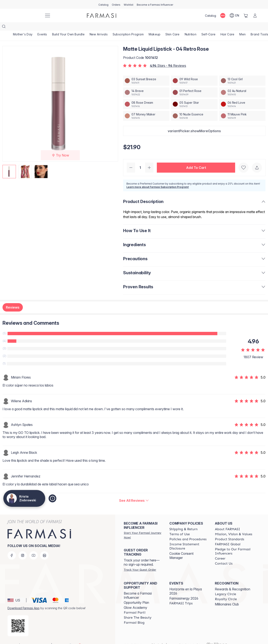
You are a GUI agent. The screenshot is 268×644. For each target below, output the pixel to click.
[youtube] (33, 547)
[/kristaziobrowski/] (25, 16)
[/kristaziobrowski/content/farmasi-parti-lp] (135, 604)
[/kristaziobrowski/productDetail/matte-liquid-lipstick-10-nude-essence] (194, 107)
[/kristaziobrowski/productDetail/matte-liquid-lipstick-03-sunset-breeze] (146, 72)
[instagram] (23, 547)
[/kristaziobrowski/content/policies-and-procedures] (188, 531)
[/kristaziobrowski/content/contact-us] (224, 555)
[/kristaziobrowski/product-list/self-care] (208, 27)
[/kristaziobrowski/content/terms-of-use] (180, 526)
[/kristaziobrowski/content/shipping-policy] (184, 521)
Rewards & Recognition (233, 581)
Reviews (13, 299)
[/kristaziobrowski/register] (116, 4)
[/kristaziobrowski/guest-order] (140, 561)
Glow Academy (135, 599)
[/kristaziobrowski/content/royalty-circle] (226, 591)
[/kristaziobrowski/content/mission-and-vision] (233, 526)
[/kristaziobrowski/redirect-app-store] (18, 617)
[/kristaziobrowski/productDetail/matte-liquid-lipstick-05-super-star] (194, 96)
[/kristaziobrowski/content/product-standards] (229, 531)
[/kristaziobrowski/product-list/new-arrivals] (99, 27)
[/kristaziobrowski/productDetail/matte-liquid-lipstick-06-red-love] (242, 96)
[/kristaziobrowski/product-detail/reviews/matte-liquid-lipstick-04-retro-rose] (134, 492)
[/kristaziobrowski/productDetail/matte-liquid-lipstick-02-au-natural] (242, 84)
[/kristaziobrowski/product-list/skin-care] (172, 27)
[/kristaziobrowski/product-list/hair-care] (227, 27)
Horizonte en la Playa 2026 (186, 583)
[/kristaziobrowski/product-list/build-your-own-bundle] (68, 27)
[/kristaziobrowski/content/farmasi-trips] (181, 595)
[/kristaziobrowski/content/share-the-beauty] (138, 609)
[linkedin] (44, 547)
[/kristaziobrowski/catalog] (103, 4)
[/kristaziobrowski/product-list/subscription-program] (128, 27)
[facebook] (12, 547)
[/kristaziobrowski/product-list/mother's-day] (23, 27)
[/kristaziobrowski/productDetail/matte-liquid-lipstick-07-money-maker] (146, 107)
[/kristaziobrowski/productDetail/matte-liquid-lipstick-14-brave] (146, 84)
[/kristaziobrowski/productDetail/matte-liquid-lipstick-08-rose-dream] (146, 96)
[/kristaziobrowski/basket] (246, 16)
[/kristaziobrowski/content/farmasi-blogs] (134, 614)
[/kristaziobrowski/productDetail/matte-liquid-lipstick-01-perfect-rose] (194, 84)
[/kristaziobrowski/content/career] (220, 550)
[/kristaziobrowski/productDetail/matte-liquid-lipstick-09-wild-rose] (194, 72)
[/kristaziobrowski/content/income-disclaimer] (188, 538)
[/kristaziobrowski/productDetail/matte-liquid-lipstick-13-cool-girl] (242, 72)
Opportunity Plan (136, 594)
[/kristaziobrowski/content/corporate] (228, 536)
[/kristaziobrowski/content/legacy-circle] (225, 586)
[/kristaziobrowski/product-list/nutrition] (191, 27)
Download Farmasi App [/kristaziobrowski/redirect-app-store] (24, 600)
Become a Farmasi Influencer (138, 587)
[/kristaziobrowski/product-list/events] (42, 27)
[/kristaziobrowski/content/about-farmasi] (227, 521)
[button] (194, 123)
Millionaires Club (227, 596)
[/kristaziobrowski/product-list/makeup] (155, 27)
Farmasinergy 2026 (184, 590)
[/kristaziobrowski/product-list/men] (242, 27)
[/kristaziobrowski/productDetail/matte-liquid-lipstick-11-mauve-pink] (242, 107)
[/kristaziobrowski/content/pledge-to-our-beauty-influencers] (234, 543)
